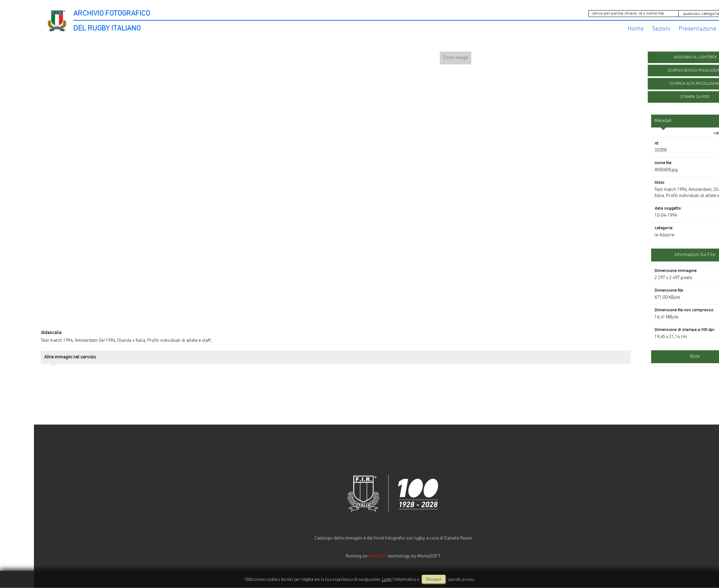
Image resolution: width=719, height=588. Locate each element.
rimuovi (434, 579)
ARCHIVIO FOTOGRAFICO (112, 14)
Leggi (387, 579)
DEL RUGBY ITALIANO (107, 29)
